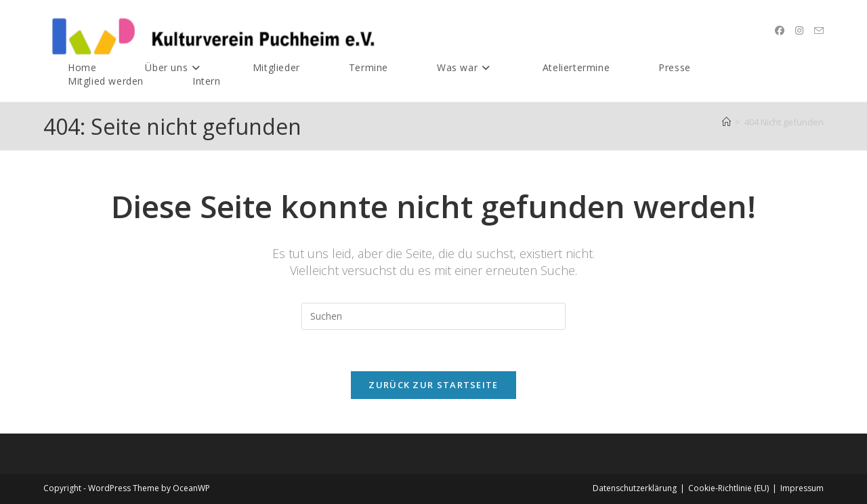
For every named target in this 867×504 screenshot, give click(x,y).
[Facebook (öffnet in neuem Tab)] (780, 30)
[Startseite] (726, 122)
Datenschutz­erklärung (635, 488)
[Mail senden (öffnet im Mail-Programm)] (819, 31)
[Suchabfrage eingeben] (433, 316)
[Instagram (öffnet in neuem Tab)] (799, 30)
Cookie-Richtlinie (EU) (728, 488)
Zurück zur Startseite (433, 385)
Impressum (802, 488)
